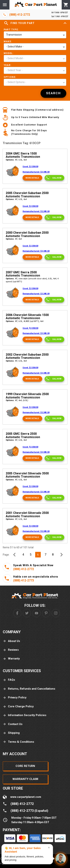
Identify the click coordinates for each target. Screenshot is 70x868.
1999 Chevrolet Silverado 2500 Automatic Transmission (27, 396)
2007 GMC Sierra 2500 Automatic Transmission (23, 274)
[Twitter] (27, 613)
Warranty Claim (25, 779)
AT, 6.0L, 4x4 (16, 160)
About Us (11, 641)
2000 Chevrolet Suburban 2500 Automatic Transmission (27, 234)
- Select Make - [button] (15, 47)
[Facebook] (17, 613)
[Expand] (65, 23)
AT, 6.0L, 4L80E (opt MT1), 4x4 (25, 321)
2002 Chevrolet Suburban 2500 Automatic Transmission (27, 356)
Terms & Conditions (18, 742)
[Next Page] (61, 555)
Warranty (11, 659)
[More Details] (32, 178)
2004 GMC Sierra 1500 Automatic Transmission (23, 155)
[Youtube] (36, 613)
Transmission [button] (14, 35)
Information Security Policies (25, 715)
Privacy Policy (15, 698)
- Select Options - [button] (16, 82)
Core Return (25, 766)
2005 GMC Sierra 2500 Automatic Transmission (23, 435)
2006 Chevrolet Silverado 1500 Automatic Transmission (27, 317)
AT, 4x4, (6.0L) (17, 400)
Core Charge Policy (18, 706)
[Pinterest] (46, 613)
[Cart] (66, 5)
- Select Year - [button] (14, 70)
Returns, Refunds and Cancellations (29, 689)
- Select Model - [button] (15, 58)
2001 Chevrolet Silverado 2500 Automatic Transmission (27, 515)
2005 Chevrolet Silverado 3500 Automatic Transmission (27, 475)
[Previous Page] (14, 555)
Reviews (11, 650)
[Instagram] (56, 613)
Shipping (11, 733)
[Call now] (54, 178)
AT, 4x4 (14, 239)
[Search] (53, 93)
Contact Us (13, 724)
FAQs (9, 680)
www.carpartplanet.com (26, 797)
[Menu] (5, 5)
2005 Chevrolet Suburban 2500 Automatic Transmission (27, 195)
